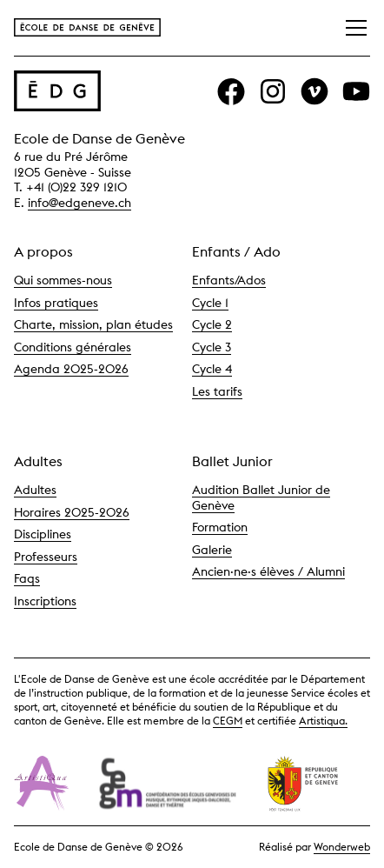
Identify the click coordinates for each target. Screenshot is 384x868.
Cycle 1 (210, 303)
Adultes (35, 490)
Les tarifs (217, 391)
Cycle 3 (212, 347)
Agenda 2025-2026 (71, 369)
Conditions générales (73, 347)
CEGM (228, 721)
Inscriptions (45, 601)
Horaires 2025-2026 (72, 512)
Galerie (212, 550)
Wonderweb (342, 847)
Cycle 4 (212, 369)
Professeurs (46, 557)
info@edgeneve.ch (79, 203)
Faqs (27, 578)
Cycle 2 (212, 324)
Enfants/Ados (229, 280)
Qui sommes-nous (63, 280)
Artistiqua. (323, 721)
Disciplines (43, 534)
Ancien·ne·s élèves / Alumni (268, 571)
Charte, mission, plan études (93, 324)
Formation (220, 527)
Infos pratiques (56, 303)
